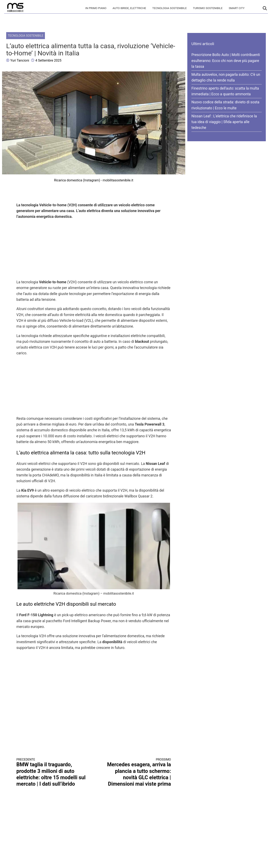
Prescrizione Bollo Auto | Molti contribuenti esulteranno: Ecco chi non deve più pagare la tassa (226, 61)
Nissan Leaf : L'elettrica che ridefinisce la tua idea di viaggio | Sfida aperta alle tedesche (224, 122)
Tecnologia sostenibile (169, 8)
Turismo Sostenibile (208, 8)
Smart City (237, 8)
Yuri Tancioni (20, 60)
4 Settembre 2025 (48, 60)
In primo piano (96, 8)
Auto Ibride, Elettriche (129, 8)
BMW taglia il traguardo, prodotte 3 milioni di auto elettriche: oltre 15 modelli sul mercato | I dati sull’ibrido (51, 772)
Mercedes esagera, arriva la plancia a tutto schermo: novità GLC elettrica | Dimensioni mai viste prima (136, 772)
